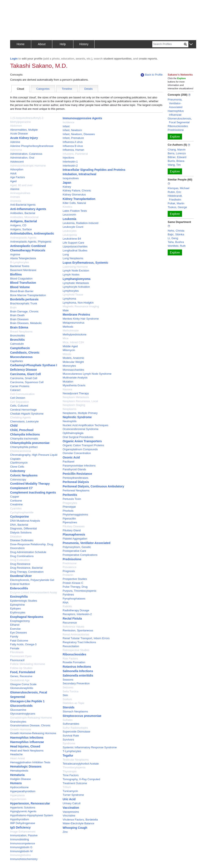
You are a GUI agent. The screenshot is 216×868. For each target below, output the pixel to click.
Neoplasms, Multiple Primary (80, 413)
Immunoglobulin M (21, 851)
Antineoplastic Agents (23, 238)
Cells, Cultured (19, 406)
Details (89, 89)
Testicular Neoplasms (76, 760)
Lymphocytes (71, 291)
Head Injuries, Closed (25, 746)
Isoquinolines (71, 178)
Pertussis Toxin (72, 499)
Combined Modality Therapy (30, 484)
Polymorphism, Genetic (77, 547)
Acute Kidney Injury (24, 138)
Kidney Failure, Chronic (77, 191)
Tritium (67, 787)
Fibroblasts (17, 652)
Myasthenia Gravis (74, 385)
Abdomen (16, 126)
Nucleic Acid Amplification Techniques (86, 425)
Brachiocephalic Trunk (24, 303)
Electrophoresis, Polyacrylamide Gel (32, 580)
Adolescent (17, 162)
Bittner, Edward (177, 157)
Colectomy (18, 471)
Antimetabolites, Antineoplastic (32, 233)
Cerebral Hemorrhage (23, 410)
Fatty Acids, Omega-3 (23, 644)
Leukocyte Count (73, 227)
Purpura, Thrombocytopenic (80, 591)
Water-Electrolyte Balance (78, 823)
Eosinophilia (19, 597)
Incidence (69, 122)
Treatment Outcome (75, 783)
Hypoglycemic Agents (23, 811)
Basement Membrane (23, 270)
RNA (65, 603)
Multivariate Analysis (75, 378)
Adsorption (17, 169)
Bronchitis (17, 340)
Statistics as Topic (74, 703)
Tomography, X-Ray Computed (81, 779)
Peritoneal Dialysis (76, 482)
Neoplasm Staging (74, 405)
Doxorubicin (17, 548)
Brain (13, 307)
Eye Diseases (18, 633)
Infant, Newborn (72, 130)
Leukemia (70, 219)
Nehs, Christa (176, 231)
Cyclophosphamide (22, 512)
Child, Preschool (22, 430)
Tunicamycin (70, 791)
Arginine (15, 254)
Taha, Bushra (176, 242)
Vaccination (71, 808)
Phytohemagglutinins (75, 515)
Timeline (67, 89)
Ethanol (15, 625)
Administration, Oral (22, 158)
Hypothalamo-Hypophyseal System (32, 815)
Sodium (67, 699)
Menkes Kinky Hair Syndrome (81, 319)
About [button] (42, 44)
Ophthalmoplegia (73, 433)
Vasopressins (71, 812)
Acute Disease (19, 134)
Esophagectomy (20, 621)
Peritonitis (70, 495)
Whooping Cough (75, 828)
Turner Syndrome (73, 795)
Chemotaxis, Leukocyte (24, 421)
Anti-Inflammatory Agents (28, 209)
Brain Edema (19, 327)
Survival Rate (71, 736)
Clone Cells (17, 467)
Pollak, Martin (176, 203)
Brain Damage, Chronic (24, 311)
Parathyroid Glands (74, 469)
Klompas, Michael (179, 188)
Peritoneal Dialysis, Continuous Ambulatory (93, 486)
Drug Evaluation (20, 560)
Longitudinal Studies (75, 250)
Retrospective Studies (76, 650)
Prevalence (70, 567)
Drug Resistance (20, 564)
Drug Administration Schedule (28, 552)
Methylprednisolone (75, 334)
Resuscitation (71, 646)
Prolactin (68, 575)
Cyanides (16, 508)
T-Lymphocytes (72, 751)
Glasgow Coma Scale (23, 684)
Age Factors (18, 177)
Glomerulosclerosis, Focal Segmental (180, 120)
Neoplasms (70, 409)
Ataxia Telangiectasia (23, 258)
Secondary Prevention (76, 683)
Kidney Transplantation (79, 199)
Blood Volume (20, 287)
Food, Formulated (23, 672)
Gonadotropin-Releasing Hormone (31, 718)
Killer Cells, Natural (74, 203)
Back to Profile (152, 75)
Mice (65, 338)
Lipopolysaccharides (75, 246)
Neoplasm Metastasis (76, 397)
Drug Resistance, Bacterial (26, 568)
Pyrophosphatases (74, 599)
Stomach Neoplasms (75, 711)
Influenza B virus (73, 146)
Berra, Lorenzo (177, 153)
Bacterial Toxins (20, 266)
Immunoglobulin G (21, 847)
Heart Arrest (17, 758)
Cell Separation (20, 402)
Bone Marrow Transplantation (28, 295)
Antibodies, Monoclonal (24, 217)
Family (14, 637)
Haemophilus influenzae (27, 742)
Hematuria (17, 775)
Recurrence (70, 623)
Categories (43, 89)
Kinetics (67, 207)
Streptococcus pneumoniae (82, 716)
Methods (68, 327)
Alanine (15, 189)
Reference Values (73, 627)
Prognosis (69, 571)
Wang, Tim (174, 165)
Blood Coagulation (21, 279)
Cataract (15, 390)
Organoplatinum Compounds (80, 449)
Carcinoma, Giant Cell (25, 374)
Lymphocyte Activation (76, 287)
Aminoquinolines (20, 193)
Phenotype (69, 507)
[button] (191, 44)
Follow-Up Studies (21, 668)
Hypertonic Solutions (23, 808)
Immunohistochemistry (24, 859)
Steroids (69, 707)
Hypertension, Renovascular (30, 803)
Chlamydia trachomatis (24, 439)
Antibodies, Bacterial (23, 213)
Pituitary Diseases (74, 526)
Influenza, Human (73, 150)
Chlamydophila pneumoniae (30, 443)
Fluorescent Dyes (21, 656)
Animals (15, 197)
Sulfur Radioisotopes (75, 728)
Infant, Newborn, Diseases (79, 134)
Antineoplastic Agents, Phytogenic (31, 242)
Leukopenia (70, 235)
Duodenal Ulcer (21, 576)
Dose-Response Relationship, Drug (32, 544)
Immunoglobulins (20, 855)
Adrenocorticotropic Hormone (28, 166)
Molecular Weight (73, 362)
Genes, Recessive (21, 676)
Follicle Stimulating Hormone (28, 664)
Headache (16, 754)
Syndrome (69, 743)
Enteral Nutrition (20, 584)
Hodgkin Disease (20, 779)
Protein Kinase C (73, 583)
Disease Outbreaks (22, 540)
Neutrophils (70, 421)
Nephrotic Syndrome (77, 417)
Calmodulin (17, 344)
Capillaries (17, 361)
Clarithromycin (19, 463)
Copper (15, 497)
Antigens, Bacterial (24, 221)
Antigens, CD (18, 225)
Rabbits (67, 606)
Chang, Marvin (177, 150)
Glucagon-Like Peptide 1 (27, 701)
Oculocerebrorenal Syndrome (81, 429)
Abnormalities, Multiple (24, 130)
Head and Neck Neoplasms (27, 751)
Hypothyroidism (20, 819)
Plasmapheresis (74, 534)
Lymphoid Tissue (73, 295)
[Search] (168, 44)
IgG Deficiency (20, 827)
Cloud (20, 89)
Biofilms (16, 274)
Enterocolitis (19, 588)
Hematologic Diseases (26, 766)
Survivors (68, 740)
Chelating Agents (20, 417)
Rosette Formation (74, 662)
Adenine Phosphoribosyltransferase (32, 146)
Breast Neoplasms (21, 332)
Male (66, 310)
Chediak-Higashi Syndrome (27, 414)
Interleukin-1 (70, 162)
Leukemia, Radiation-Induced (80, 223)
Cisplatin (15, 459)
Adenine (15, 142)
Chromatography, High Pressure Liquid (34, 455)
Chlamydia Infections (25, 434)
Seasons (68, 680)
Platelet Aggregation (75, 539)
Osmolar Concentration (77, 453)
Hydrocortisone (19, 787)
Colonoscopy (18, 479)
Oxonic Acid (71, 457)
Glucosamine (18, 710)
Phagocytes (70, 503)
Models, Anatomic (74, 358)
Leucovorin (69, 215)
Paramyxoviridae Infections (79, 466)
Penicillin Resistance (77, 474)
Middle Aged (70, 346)
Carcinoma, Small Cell (24, 378)
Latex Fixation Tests (75, 211)
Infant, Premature (73, 138)
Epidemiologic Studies (24, 601)
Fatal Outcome (19, 641)
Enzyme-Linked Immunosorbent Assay (34, 592)
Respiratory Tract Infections (79, 642)
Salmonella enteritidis (78, 675)
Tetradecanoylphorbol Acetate (81, 764)
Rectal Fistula (72, 618)
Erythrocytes (18, 612)
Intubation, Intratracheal (79, 174)
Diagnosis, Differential (23, 528)
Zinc (65, 832)
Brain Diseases (19, 319)
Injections (68, 158)
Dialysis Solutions (21, 532)
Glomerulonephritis (22, 688)
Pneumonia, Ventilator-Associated (86, 543)
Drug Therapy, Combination (27, 572)
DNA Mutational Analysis (25, 521)
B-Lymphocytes (20, 262)
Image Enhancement (23, 832)
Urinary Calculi (72, 803)
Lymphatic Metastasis (76, 283)
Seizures (68, 687)
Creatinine (16, 504)
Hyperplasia (17, 795)
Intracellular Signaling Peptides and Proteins (94, 170)
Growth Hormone (21, 729)
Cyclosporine (20, 517)
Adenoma (16, 150)
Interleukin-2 (70, 166)
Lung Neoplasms (73, 258)
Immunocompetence (23, 843)
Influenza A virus (73, 142)
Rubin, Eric (174, 192)
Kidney (67, 187)
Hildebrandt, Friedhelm (175, 198)
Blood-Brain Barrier (22, 291)
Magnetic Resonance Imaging (81, 306)
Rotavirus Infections (77, 667)
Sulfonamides (71, 724)
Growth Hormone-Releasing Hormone (33, 733)
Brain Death (17, 315)
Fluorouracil (17, 660)
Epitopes (16, 608)
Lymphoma (69, 299)
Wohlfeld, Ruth (177, 246)
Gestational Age (20, 680)
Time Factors (71, 775)
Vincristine (69, 816)
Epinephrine (17, 605)
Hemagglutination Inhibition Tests (30, 762)
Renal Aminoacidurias (76, 634)
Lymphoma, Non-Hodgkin (78, 303)
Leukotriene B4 (72, 239)
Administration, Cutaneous (26, 154)
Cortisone (16, 501)
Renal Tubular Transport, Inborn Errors (86, 638)
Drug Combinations (22, 556)
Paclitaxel (69, 462)
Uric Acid (69, 799)
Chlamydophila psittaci (24, 447)
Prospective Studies (75, 579)
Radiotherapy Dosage (76, 610)
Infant (66, 126)
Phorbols (68, 511)
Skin (65, 695)
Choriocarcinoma (20, 451)
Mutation (68, 382)
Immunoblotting (20, 839)
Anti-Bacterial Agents (23, 205)
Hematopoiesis (19, 771)
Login (14, 59)
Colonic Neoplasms (24, 475)
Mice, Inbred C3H (73, 342)
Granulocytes (18, 722)
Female (15, 648)
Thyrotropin (70, 771)
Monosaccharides (73, 370)
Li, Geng (173, 238)
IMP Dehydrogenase (23, 823)
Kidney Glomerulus (74, 195)
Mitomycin (69, 350)
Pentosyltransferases (75, 478)
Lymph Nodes (71, 275)
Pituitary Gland (72, 530)
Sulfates (68, 720)
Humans (16, 783)
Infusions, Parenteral (75, 154)
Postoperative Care (74, 551)
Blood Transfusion (23, 283)
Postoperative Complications (80, 555)
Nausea (67, 389)
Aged (13, 181)
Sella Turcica (70, 691)
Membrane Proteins (76, 315)
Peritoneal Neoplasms (76, 490)
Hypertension (18, 799)
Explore (175, 137)
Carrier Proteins (20, 386)
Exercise (15, 629)
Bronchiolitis (18, 336)
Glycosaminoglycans (23, 714)
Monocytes (69, 366)
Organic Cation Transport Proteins (83, 445)
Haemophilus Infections (27, 738)
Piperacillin (69, 519)
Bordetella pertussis (24, 299)
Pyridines (68, 595)
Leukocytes (70, 231)
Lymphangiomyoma (77, 279)
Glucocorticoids (21, 706)
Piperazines (70, 522)
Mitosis (67, 354)
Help (63, 44)
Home (21, 44)
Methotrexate (71, 330)
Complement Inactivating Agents (33, 492)
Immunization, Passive (24, 835)
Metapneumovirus (74, 323)
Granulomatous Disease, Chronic (30, 725)
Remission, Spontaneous (78, 630)
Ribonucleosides (74, 654)
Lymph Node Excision (76, 271)
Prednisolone (72, 559)
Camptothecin (20, 348)
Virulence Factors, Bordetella (80, 820)
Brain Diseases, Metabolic (26, 323)
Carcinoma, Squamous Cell (27, 382)
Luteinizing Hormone (75, 267)
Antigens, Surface (21, 229)
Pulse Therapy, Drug (75, 587)
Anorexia (16, 201)
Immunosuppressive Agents (82, 118)
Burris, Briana (176, 161)
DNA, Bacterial (19, 525)
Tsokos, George (177, 207)
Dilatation (16, 536)
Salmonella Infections (78, 671)
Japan (67, 183)
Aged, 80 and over (21, 185)
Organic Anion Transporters (82, 441)
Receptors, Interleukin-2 (77, 614)
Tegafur (68, 755)
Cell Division (18, 398)
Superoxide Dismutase (76, 732)
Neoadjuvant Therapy (76, 393)
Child (14, 426)
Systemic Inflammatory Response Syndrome (90, 747)
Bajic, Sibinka (176, 234)
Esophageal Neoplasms (27, 617)
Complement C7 (21, 488)
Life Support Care (73, 243)
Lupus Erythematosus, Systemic (85, 263)
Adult (13, 173)
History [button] (84, 44)
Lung (66, 254)
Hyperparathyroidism (23, 791)
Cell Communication (22, 394)
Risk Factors (70, 658)
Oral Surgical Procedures (78, 437)
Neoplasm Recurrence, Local (80, 401)
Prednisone (70, 563)
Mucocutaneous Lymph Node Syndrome (87, 374)
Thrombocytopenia (74, 767)
